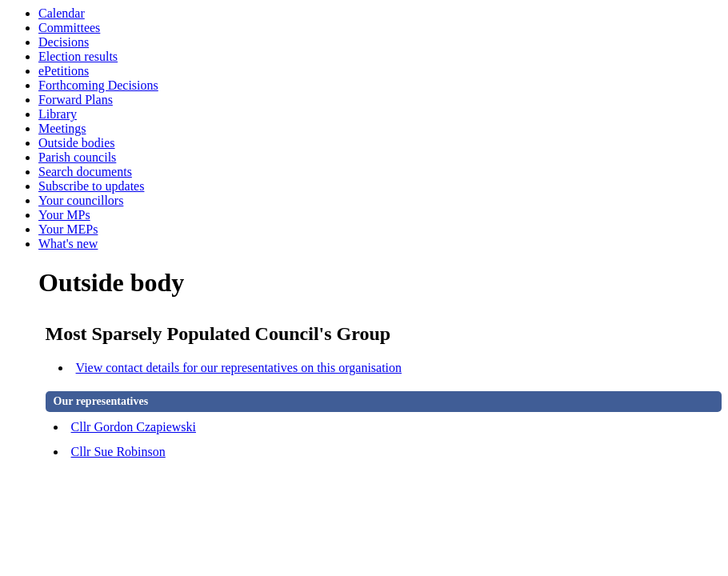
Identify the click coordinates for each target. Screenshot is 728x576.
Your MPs (64, 215)
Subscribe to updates (91, 186)
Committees (69, 28)
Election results (78, 56)
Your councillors (81, 200)
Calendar (62, 13)
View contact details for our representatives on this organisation (239, 368)
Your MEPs (68, 229)
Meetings (62, 128)
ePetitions (64, 71)
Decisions (64, 42)
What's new (68, 244)
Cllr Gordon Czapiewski (134, 427)
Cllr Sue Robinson (118, 452)
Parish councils (77, 157)
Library (58, 114)
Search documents (85, 172)
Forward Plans (76, 100)
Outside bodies (77, 143)
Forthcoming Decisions (98, 85)
